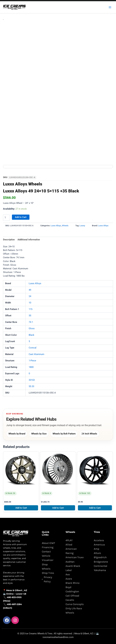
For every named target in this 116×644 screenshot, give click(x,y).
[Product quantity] (6, 216)
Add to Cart (21, 216)
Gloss (32, 327)
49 (30, 289)
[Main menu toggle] (110, 7)
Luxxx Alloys (15, 183)
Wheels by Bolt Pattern (64, 432)
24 (30, 295)
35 (30, 314)
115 (31, 308)
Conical (33, 347)
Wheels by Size (39, 432)
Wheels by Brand (17, 432)
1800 (31, 366)
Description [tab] (9, 239)
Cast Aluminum (36, 353)
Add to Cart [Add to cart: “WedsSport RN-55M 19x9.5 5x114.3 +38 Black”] (95, 507)
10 (30, 302)
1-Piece (32, 360)
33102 (32, 379)
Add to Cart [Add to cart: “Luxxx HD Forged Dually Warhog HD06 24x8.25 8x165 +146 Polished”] (58, 507)
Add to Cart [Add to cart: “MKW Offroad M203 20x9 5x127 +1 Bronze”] (21, 507)
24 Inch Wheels (89, 432)
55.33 (31, 385)
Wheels (35, 183)
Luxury (82, 224)
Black (31, 334)
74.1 (31, 321)
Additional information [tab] (29, 239)
